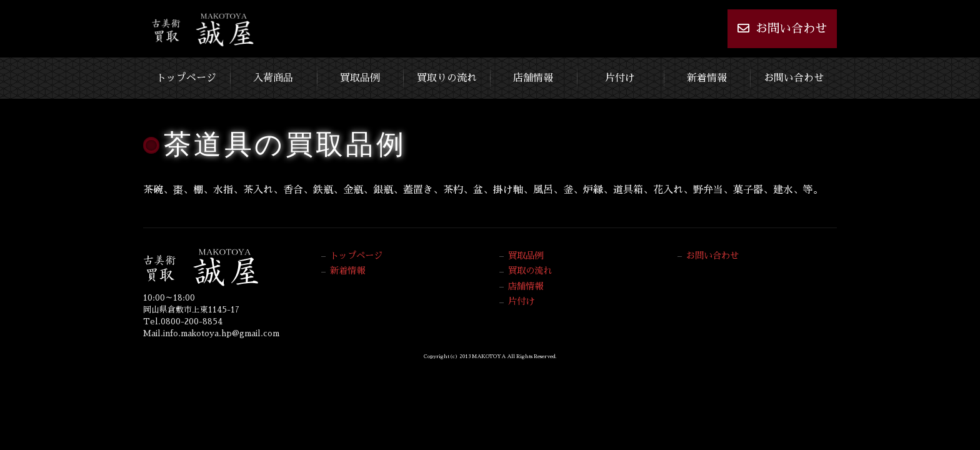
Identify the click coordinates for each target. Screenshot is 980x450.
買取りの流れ (447, 78)
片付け (620, 78)
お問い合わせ (782, 28)
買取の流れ (530, 271)
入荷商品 (273, 78)
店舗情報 (533, 78)
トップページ (186, 78)
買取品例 (360, 78)
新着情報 (707, 78)
